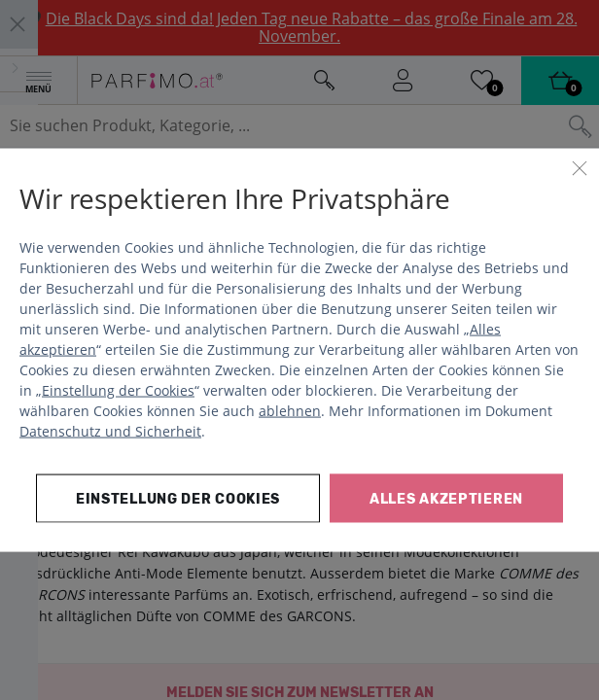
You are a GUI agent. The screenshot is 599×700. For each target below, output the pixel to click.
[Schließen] (580, 168)
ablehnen (290, 410)
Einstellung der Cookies (118, 389)
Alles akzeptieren (446, 498)
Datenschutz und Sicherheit (110, 430)
